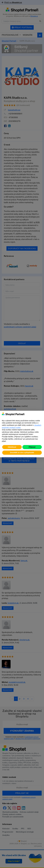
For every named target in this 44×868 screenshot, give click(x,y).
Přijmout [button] (32, 447)
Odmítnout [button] (12, 447)
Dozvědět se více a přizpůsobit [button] (22, 453)
